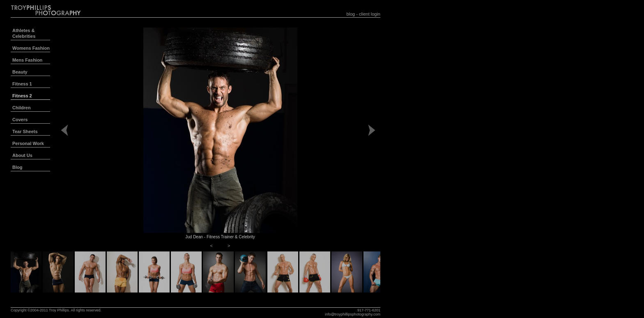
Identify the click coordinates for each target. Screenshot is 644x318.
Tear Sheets (25, 131)
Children (22, 108)
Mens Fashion (27, 60)
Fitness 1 (22, 84)
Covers (20, 120)
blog (351, 14)
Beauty (20, 72)
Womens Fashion (31, 48)
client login (370, 14)
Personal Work (28, 143)
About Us (22, 155)
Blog (17, 167)
